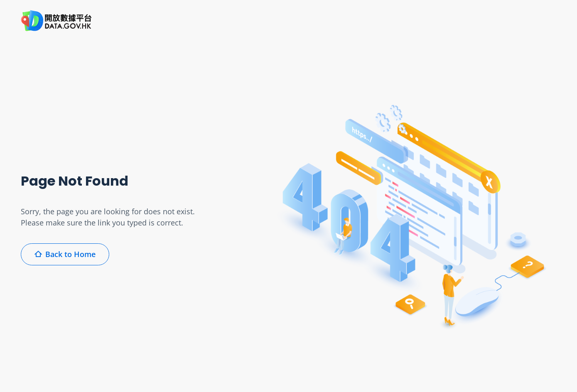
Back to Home (65, 254)
